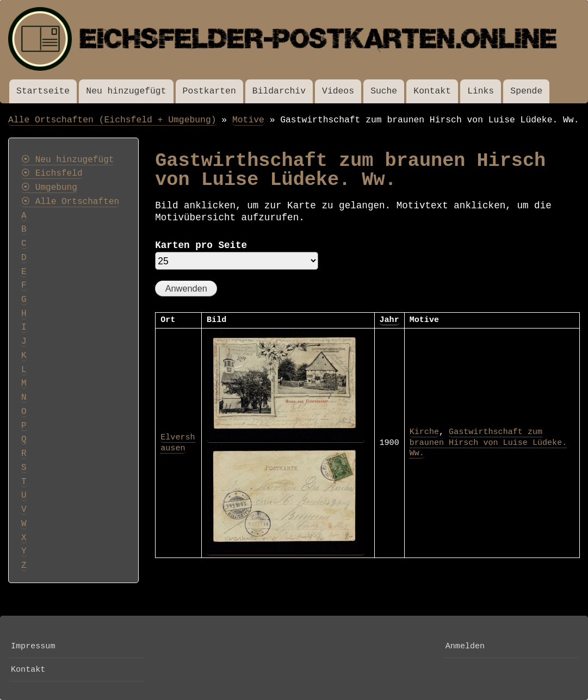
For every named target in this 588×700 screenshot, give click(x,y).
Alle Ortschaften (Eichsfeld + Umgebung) (112, 120)
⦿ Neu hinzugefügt (67, 160)
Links (481, 91)
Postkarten (209, 91)
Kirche (424, 432)
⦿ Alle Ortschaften (70, 202)
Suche (384, 91)
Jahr (389, 320)
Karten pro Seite (201, 245)
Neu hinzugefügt (126, 91)
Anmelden (465, 646)
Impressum (33, 646)
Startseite (43, 91)
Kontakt (432, 91)
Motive (248, 120)
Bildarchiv (279, 91)
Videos (338, 91)
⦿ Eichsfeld (52, 174)
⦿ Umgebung (49, 188)
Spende (526, 91)
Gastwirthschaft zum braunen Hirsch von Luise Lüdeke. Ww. (488, 442)
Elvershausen (178, 443)
